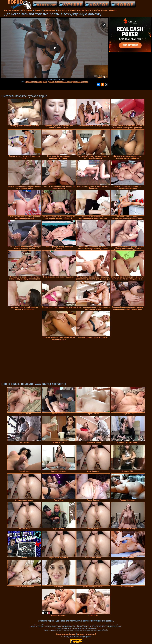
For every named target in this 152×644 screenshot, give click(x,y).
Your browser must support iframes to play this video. (55, 48)
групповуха (31, 82)
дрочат (51, 82)
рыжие (39, 82)
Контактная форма (66, 634)
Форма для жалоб (87, 634)
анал (45, 82)
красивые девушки (80, 82)
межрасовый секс (63, 82)
